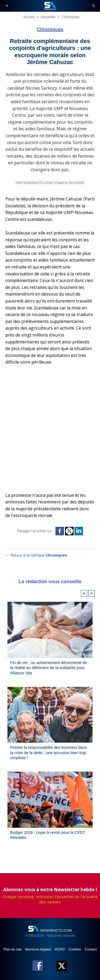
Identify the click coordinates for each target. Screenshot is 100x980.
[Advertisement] (50, 431)
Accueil (29, 17)
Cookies (75, 949)
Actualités (48, 17)
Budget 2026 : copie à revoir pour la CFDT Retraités (48, 835)
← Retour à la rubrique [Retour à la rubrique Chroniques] (36, 555)
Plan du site (13, 949)
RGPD (60, 949)
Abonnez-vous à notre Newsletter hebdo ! (50, 889)
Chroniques (71, 17)
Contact (91, 949)
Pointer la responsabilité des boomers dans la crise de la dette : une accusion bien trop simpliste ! (49, 752)
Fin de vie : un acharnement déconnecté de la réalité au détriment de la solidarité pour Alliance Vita (49, 668)
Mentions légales (39, 949)
